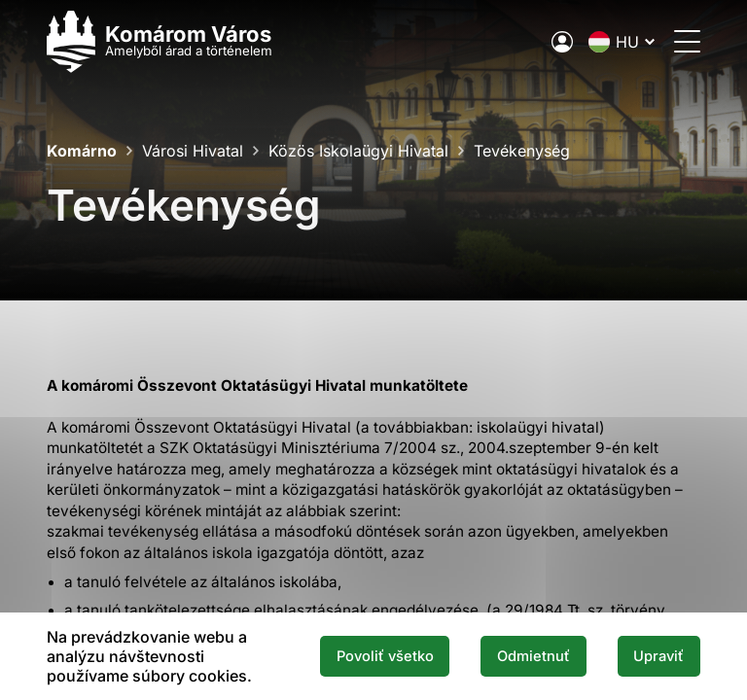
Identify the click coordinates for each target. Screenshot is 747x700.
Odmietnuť (534, 656)
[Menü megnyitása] (687, 41)
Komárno (82, 151)
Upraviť (658, 656)
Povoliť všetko (385, 656)
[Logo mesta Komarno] (160, 41)
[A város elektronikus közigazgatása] (562, 42)
